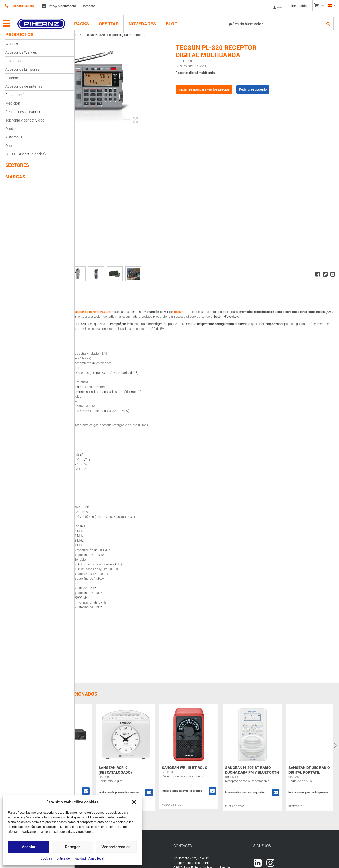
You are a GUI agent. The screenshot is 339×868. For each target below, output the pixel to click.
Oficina (11, 146)
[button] (134, 802)
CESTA (317, 6)
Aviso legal (96, 858)
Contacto (88, 6)
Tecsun (122, 35)
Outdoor (12, 129)
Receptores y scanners (24, 112)
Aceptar (29, 847)
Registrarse (260, 6)
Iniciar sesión (285, 6)
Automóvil (14, 137)
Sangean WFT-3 (99, 772)
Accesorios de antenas (24, 86)
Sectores (17, 165)
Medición (13, 103)
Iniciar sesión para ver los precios (230, 89)
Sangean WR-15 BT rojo (234, 772)
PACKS (87, 20)
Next (335, 750)
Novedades (148, 20)
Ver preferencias (116, 847)
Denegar (72, 847)
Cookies (46, 858)
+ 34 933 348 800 (20, 6)
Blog (177, 20)
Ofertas (114, 20)
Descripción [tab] (94, 299)
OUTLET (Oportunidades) (26, 154)
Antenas (12, 78)
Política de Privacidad (70, 858)
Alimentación (16, 95)
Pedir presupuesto (279, 89)
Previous (79, 750)
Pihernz (46, 20)
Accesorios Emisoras (22, 69)
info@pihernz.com (59, 6)
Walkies (12, 44)
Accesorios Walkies (21, 52)
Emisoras (13, 61)
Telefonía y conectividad (25, 120)
